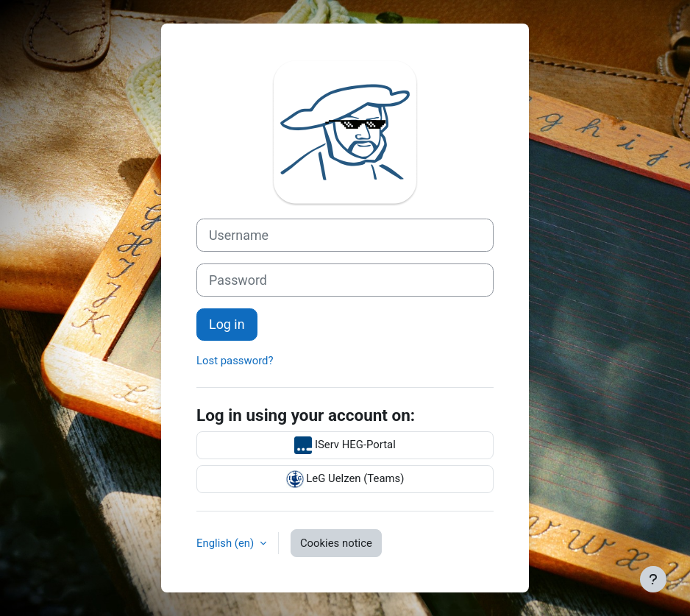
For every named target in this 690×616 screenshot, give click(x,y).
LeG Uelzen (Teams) (345, 479)
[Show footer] (653, 579)
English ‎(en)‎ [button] (227, 543)
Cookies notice (336, 543)
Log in (227, 324)
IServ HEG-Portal (345, 445)
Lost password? (235, 361)
